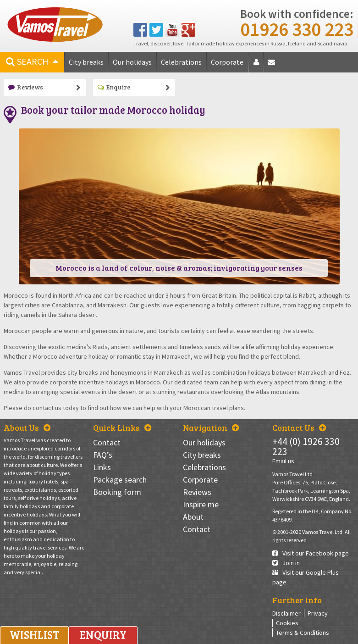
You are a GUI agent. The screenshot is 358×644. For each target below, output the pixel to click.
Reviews (26, 87)
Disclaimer (286, 613)
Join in (286, 563)
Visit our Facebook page (311, 553)
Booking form (117, 492)
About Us (27, 427)
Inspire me (201, 504)
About (258, 65)
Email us (283, 461)
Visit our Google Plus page (306, 577)
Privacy (318, 613)
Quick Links (122, 427)
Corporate (227, 62)
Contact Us (299, 427)
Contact (273, 65)
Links (102, 467)
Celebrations (181, 62)
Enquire (114, 87)
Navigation (211, 427)
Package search (120, 480)
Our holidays (132, 62)
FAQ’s (103, 455)
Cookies (287, 623)
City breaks (86, 62)
